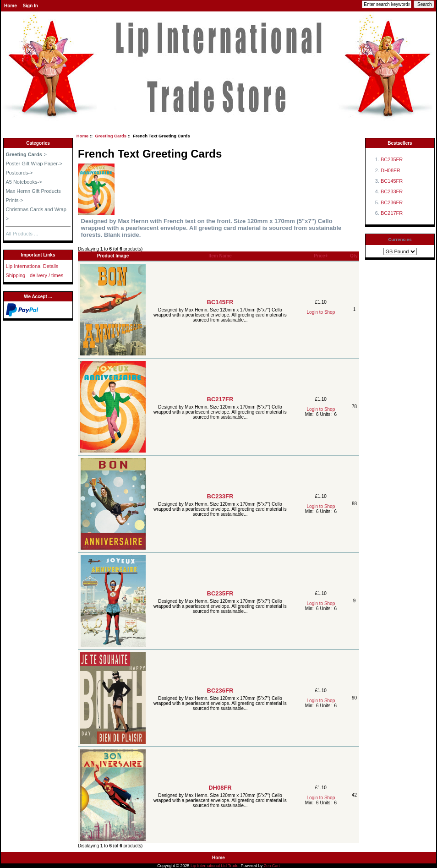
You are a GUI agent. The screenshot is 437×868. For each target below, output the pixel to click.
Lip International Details (32, 266)
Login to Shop (321, 312)
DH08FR (220, 788)
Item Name (220, 256)
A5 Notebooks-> (24, 182)
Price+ (321, 256)
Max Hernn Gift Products (33, 191)
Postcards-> (19, 173)
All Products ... (22, 234)
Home (11, 6)
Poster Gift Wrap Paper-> (34, 164)
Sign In (30, 6)
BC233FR (220, 496)
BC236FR (220, 691)
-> (26, 154)
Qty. (354, 256)
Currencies (400, 239)
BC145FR (220, 302)
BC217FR (220, 399)
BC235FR (220, 593)
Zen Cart (272, 866)
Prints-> (14, 200)
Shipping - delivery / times (34, 275)
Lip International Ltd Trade (215, 866)
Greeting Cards (111, 136)
